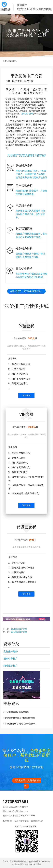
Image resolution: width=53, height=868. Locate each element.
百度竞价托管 (37, 821)
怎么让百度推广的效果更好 (17, 712)
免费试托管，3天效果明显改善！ (26, 291)
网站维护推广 (11, 666)
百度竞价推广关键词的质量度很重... (21, 724)
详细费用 (26, 395)
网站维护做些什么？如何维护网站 (20, 718)
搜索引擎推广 (11, 659)
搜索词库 (12, 61)
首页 (5, 61)
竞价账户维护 (11, 652)
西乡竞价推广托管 (19, 632)
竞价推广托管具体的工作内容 (26, 155)
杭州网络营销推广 (22, 821)
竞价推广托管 (27, 114)
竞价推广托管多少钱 (26, 306)
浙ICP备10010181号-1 (31, 864)
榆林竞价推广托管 (19, 629)
